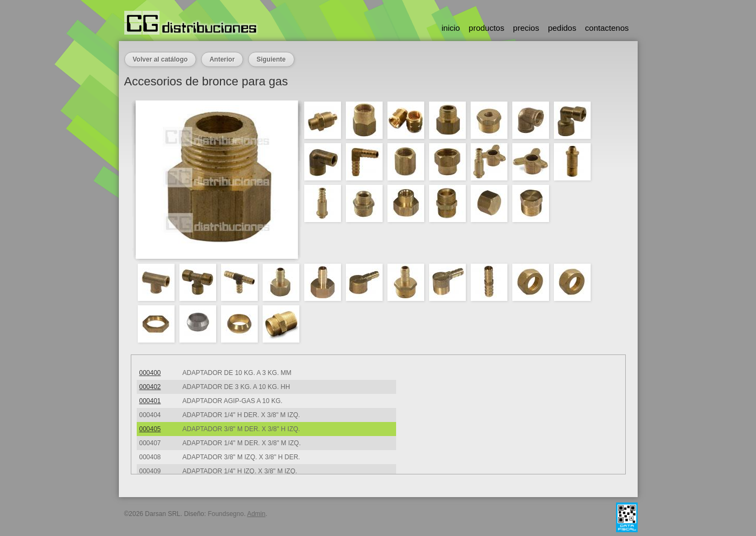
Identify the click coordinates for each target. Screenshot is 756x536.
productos (486, 28)
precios (526, 28)
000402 (150, 387)
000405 (150, 429)
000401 (150, 401)
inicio (451, 28)
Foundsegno (226, 514)
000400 (150, 373)
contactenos (607, 28)
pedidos (562, 28)
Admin (256, 514)
